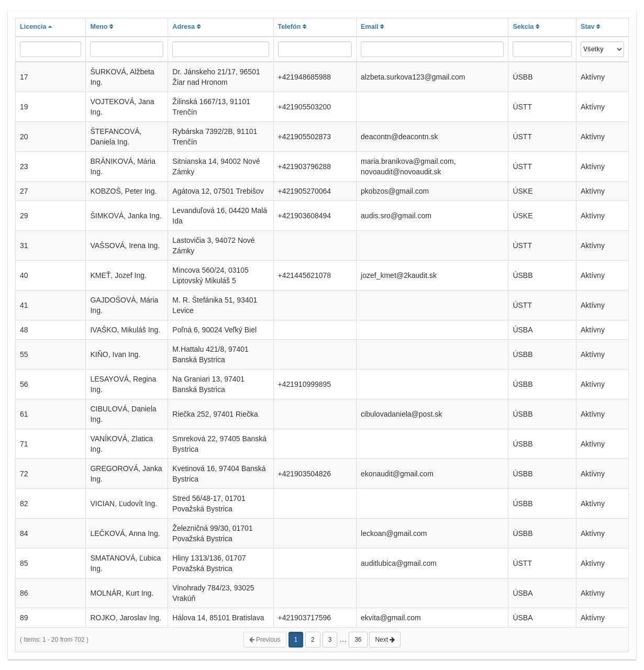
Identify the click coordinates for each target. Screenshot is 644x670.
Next (385, 640)
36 (358, 640)
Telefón (292, 27)
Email (372, 27)
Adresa (186, 27)
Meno (101, 27)
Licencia (36, 27)
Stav (590, 27)
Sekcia (526, 27)
